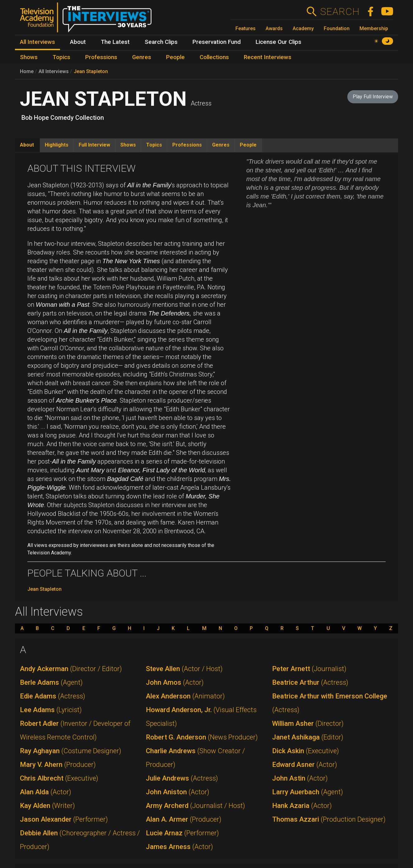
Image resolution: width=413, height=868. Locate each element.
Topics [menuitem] (61, 57)
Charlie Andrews (195, 758)
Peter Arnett (309, 669)
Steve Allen (184, 669)
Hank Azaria (302, 806)
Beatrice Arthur (310, 682)
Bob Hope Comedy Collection (63, 118)
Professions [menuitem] (101, 57)
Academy (303, 28)
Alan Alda (46, 792)
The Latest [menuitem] (115, 42)
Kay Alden (47, 806)
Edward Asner (305, 765)
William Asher (308, 723)
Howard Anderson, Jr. (201, 717)
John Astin (300, 778)
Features (246, 28)
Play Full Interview (373, 97)
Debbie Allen (80, 840)
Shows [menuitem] (29, 57)
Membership (374, 28)
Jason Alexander (64, 819)
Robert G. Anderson (202, 737)
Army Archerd (195, 806)
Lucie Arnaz (182, 833)
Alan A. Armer (184, 819)
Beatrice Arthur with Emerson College (330, 703)
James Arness (179, 847)
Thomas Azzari (329, 819)
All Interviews (54, 71)
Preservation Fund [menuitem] (217, 42)
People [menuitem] (175, 57)
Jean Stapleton (91, 71)
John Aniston (178, 792)
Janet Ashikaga (308, 737)
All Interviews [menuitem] (37, 42)
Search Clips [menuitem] (161, 42)
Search (340, 12)
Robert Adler (75, 730)
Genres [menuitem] (142, 57)
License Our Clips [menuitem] (278, 42)
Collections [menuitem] (214, 57)
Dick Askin (306, 751)
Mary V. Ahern (58, 765)
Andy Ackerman (71, 669)
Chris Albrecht (59, 778)
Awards (274, 28)
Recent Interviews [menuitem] (268, 57)
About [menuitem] (78, 42)
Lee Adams (51, 710)
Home (27, 71)
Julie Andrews (182, 778)
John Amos (175, 682)
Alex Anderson (185, 696)
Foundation (337, 28)
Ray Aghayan (71, 751)
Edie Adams (53, 696)
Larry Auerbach (308, 792)
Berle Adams (51, 682)
